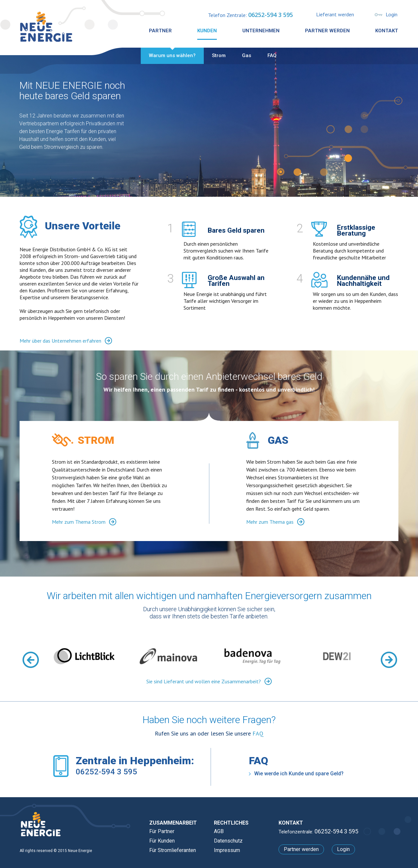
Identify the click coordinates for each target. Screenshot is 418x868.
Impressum (227, 850)
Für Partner (162, 831)
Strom (219, 55)
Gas (247, 55)
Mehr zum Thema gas (275, 522)
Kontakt (387, 31)
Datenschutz (228, 841)
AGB (219, 831)
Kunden (207, 31)
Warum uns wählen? (172, 55)
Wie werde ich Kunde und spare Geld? (296, 774)
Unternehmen (261, 31)
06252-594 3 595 (271, 15)
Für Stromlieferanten (173, 850)
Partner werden (327, 31)
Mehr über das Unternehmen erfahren (66, 341)
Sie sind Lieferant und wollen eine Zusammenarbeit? (209, 681)
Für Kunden (162, 841)
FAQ (272, 55)
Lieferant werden (335, 14)
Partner (160, 31)
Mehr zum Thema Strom (84, 522)
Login (392, 14)
